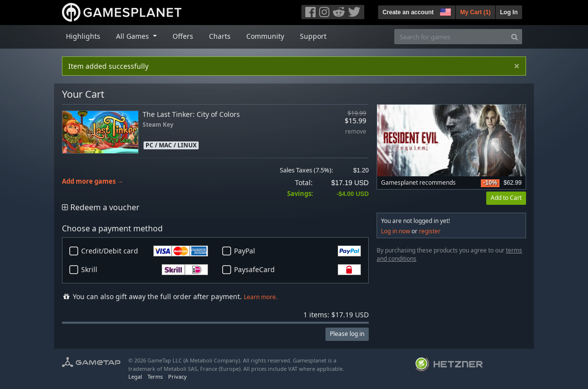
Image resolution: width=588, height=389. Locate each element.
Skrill (145, 270)
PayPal (297, 251)
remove (356, 132)
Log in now (396, 231)
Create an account (408, 12)
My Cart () (475, 12)
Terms (155, 376)
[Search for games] (451, 37)
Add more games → (93, 181)
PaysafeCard (297, 270)
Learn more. (261, 297)
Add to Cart (506, 198)
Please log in (347, 334)
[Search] (514, 37)
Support (313, 36)
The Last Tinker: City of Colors (191, 114)
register (430, 231)
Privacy (177, 376)
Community (265, 36)
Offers (183, 36)
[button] (444, 11)
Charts (220, 36)
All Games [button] (133, 36)
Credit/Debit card (145, 251)
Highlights (83, 36)
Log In (509, 12)
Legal (135, 376)
